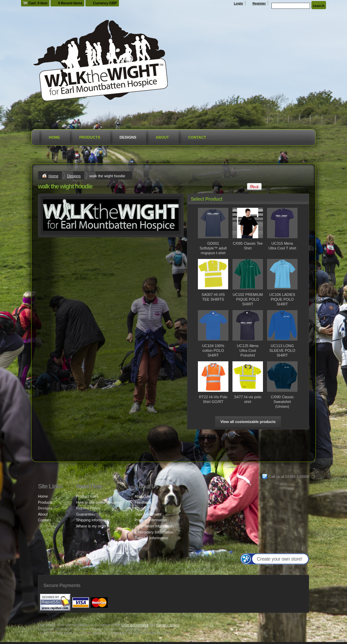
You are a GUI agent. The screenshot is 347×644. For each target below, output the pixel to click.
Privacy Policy (146, 508)
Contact (197, 137)
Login (238, 3)
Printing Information (151, 520)
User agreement (135, 625)
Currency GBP (105, 3)
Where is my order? (92, 526)
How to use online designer (98, 502)
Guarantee (85, 514)
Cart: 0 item (38, 3)
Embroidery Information (154, 532)
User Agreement (148, 514)
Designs (128, 137)
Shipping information (93, 520)
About (162, 137)
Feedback (143, 502)
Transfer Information (151, 538)
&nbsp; (213, 223)
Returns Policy (88, 508)
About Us (142, 496)
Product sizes (87, 496)
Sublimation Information (154, 526)
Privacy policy (168, 625)
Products (90, 137)
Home (54, 137)
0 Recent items (70, 3)
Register (259, 3)
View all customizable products (248, 422)
